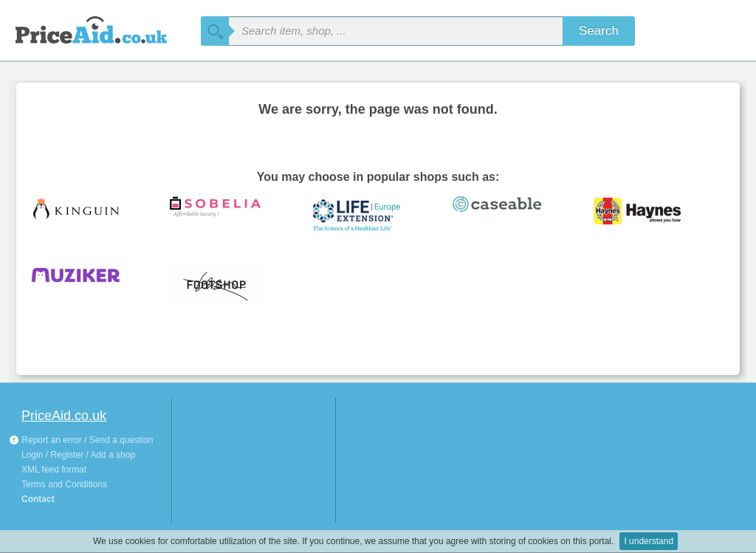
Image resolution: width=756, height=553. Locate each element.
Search (599, 31)
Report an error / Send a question (81, 440)
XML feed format (54, 470)
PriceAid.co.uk (64, 416)
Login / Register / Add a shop (78, 455)
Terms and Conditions (64, 484)
